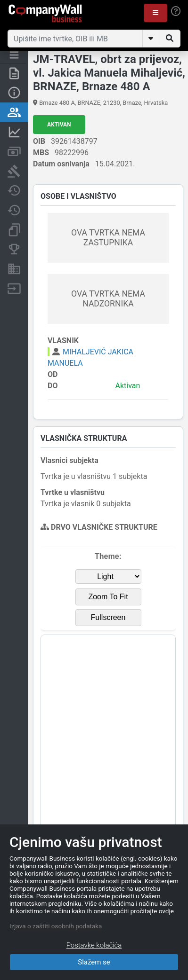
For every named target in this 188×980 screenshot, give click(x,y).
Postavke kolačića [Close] (94, 945)
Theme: (108, 556)
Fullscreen (108, 617)
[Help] (176, 11)
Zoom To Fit (108, 597)
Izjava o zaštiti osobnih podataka (56, 926)
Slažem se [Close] (94, 962)
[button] (155, 13)
